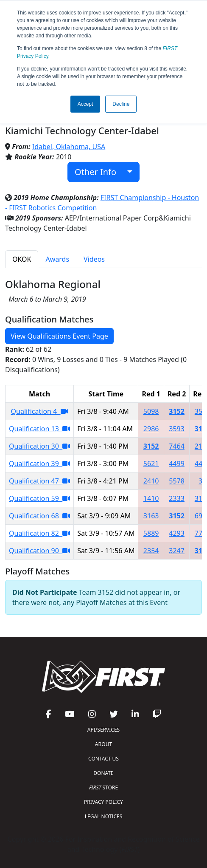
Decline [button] (121, 104)
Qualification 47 (39, 481)
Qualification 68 (39, 516)
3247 (177, 551)
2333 (177, 498)
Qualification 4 (40, 411)
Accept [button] (85, 104)
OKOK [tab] (22, 259)
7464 (177, 446)
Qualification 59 (39, 498)
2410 (151, 481)
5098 (151, 411)
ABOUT (103, 744)
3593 (177, 429)
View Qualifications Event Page (59, 336)
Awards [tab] (57, 259)
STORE (103, 787)
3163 (151, 516)
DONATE (103, 773)
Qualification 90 (39, 551)
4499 (177, 464)
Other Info (100, 172)
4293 (177, 533)
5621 (151, 464)
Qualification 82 (39, 533)
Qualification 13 (39, 429)
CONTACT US (103, 759)
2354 (151, 551)
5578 (177, 481)
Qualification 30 (39, 446)
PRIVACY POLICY (103, 802)
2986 (151, 429)
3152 (177, 411)
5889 (151, 533)
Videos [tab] (94, 259)
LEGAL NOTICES (104, 816)
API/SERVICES (103, 730)
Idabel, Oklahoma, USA (69, 147)
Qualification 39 (39, 464)
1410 (151, 498)
